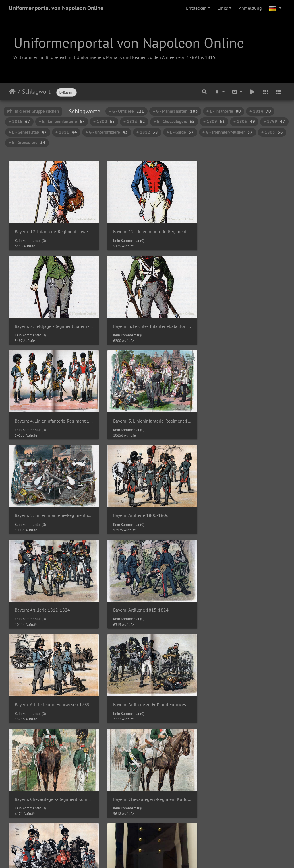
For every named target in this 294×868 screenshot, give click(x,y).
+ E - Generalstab (28, 132)
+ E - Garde (180, 132)
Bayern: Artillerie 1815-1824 (42, 506)
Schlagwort (36, 92)
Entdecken (196, 8)
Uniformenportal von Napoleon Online (56, 8)
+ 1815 (19, 121)
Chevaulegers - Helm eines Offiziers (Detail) (147, 782)
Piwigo (159, 844)
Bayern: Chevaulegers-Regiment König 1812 (52, 598)
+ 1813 (134, 121)
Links (223, 8)
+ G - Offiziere (126, 111)
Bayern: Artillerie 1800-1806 (137, 413)
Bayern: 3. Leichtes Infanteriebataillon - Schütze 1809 (52, 321)
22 (187, 822)
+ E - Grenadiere (27, 142)
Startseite (12, 92)
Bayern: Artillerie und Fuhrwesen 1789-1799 (147, 506)
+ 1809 (214, 121)
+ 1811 (66, 132)
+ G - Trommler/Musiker (228, 132)
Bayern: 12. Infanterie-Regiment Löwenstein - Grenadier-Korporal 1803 (52, 229)
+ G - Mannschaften (175, 111)
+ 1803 (272, 132)
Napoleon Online (135, 851)
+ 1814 (260, 111)
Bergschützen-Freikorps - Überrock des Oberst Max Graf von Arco (52, 690)
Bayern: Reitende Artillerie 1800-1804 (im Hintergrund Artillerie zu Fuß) (242, 598)
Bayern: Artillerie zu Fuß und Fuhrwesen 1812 (242, 506)
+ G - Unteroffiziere (107, 132)
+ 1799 (274, 121)
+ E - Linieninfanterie (62, 121)
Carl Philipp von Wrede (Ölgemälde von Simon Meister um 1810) (242, 690)
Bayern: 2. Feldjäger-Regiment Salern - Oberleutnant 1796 (242, 229)
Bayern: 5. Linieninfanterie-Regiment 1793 (242, 321)
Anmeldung (250, 8)
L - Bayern (66, 92)
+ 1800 (104, 121)
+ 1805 (244, 121)
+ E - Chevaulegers (174, 121)
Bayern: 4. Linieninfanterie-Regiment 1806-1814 (147, 321)
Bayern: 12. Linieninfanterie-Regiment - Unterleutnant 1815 (147, 229)
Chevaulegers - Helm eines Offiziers (49, 782)
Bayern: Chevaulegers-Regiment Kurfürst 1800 (147, 598)
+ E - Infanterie (224, 111)
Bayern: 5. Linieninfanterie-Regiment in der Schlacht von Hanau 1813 (52, 413)
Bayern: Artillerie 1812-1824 (232, 413)
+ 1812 (147, 132)
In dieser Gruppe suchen (33, 111)
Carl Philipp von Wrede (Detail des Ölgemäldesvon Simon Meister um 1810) (147, 690)
